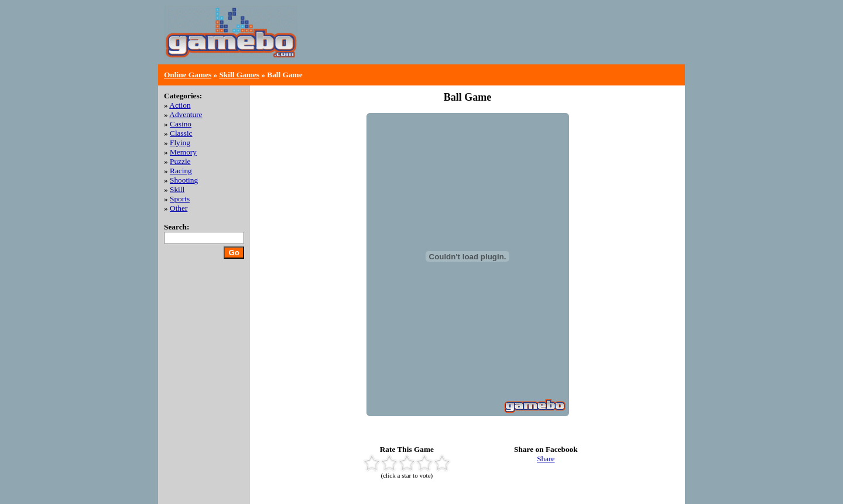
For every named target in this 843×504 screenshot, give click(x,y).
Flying (180, 143)
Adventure (186, 114)
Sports (180, 199)
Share (546, 459)
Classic (181, 133)
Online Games (188, 75)
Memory (183, 152)
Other (179, 208)
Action (180, 105)
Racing (181, 171)
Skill (177, 189)
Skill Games (239, 75)
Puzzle (180, 161)
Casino (181, 124)
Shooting (184, 180)
